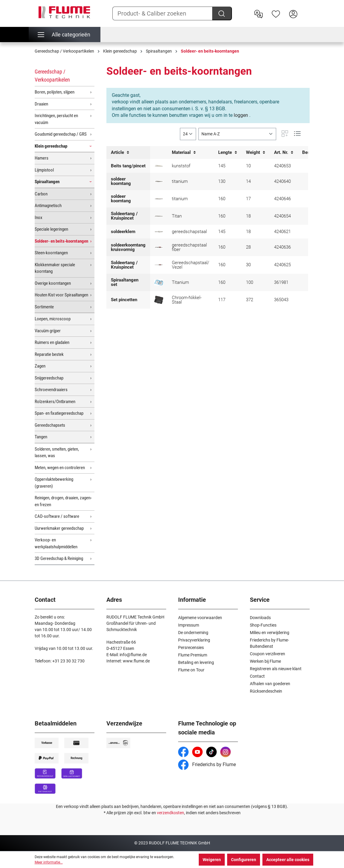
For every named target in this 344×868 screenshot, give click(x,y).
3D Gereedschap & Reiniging (59, 558)
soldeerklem (123, 232)
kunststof (181, 166)
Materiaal (184, 153)
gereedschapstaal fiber (189, 247)
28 (248, 247)
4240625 (282, 265)
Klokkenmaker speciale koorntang (55, 268)
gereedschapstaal (189, 232)
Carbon (41, 194)
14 (248, 181)
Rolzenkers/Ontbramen (55, 402)
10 (248, 166)
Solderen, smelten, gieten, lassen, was (57, 453)
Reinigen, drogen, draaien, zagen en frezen (62, 501)
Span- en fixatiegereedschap (59, 413)
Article (120, 153)
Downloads (260, 618)
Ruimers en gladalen (52, 342)
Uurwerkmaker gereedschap (59, 528)
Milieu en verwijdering (270, 633)
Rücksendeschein (266, 691)
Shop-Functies (263, 625)
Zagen (40, 366)
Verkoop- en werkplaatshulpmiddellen (56, 543)
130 (222, 181)
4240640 (282, 181)
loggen (241, 115)
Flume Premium (193, 655)
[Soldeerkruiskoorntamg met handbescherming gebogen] (159, 247)
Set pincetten (124, 300)
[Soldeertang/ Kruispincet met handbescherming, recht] (159, 265)
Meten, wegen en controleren (60, 468)
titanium (180, 181)
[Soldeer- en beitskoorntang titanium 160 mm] (159, 199)
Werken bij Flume (265, 661)
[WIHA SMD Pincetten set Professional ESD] (159, 300)
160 (222, 199)
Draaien (41, 104)
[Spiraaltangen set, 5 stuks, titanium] (159, 282)
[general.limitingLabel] (188, 134)
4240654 (282, 216)
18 (248, 216)
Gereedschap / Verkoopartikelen (52, 76)
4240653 (282, 166)
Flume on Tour (191, 670)
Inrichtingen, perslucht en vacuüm (56, 119)
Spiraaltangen (47, 182)
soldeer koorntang (121, 181)
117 (222, 300)
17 (248, 199)
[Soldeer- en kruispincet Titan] (159, 216)
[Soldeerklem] (159, 232)
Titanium (180, 282)
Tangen (41, 437)
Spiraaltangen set (125, 282)
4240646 (282, 199)
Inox (39, 218)
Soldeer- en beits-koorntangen (61, 241)
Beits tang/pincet (128, 166)
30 (248, 265)
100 (250, 282)
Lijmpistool (44, 170)
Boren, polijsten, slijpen (55, 92)
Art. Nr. (284, 153)
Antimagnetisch (48, 206)
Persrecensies (191, 647)
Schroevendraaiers (51, 390)
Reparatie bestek (49, 354)
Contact (257, 676)
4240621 (282, 232)
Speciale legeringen (51, 229)
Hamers (42, 158)
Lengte (228, 153)
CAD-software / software (57, 516)
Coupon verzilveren (267, 654)
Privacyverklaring (194, 640)
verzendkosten (171, 813)
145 (222, 166)
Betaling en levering (196, 662)
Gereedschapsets (50, 425)
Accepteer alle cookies (288, 860)
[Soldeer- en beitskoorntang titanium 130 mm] (159, 181)
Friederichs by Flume (207, 764)
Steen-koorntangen (51, 253)
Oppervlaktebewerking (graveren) (54, 483)
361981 (281, 282)
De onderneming (193, 633)
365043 (281, 300)
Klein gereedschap (51, 146)
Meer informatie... (49, 862)
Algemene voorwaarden (200, 618)
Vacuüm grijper (48, 331)
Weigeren (212, 860)
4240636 (282, 247)
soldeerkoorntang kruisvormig (128, 247)
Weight (256, 153)
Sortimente (44, 307)
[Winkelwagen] (306, 9)
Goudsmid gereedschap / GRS (61, 134)
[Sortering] (237, 134)
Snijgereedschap (49, 378)
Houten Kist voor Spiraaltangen (61, 295)
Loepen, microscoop (53, 319)
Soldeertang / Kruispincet (124, 216)
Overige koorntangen (53, 283)
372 (250, 300)
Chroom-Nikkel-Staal (187, 300)
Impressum (189, 625)
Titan (177, 216)
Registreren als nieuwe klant (276, 669)
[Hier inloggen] (293, 13)
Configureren (244, 860)
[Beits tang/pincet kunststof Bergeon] (159, 166)
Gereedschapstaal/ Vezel (191, 265)
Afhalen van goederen (270, 684)
